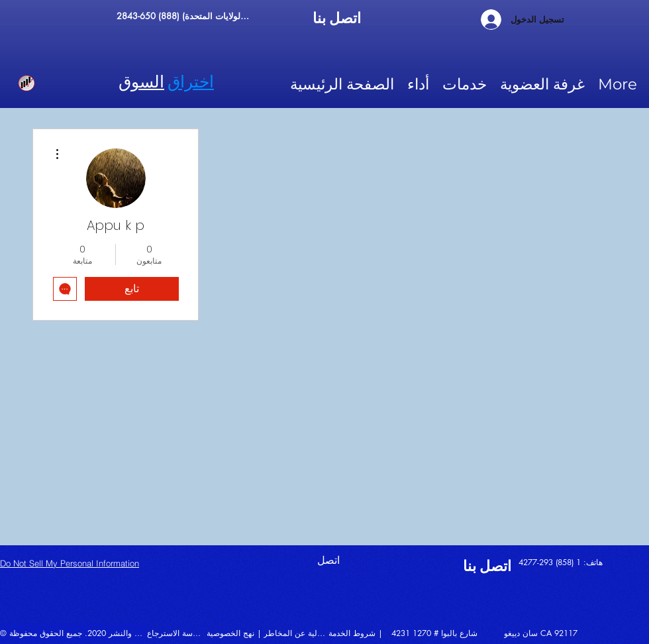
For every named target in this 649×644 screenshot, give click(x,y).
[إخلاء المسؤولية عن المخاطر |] (296, 633)
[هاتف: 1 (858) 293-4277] (573, 562)
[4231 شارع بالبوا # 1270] (447, 633)
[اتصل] (350, 560)
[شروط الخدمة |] (361, 633)
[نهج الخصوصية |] (236, 633)
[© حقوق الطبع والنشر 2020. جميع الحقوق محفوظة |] (74, 633)
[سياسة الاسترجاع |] (176, 633)
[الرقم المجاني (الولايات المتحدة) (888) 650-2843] (185, 16)
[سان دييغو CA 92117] (550, 633)
